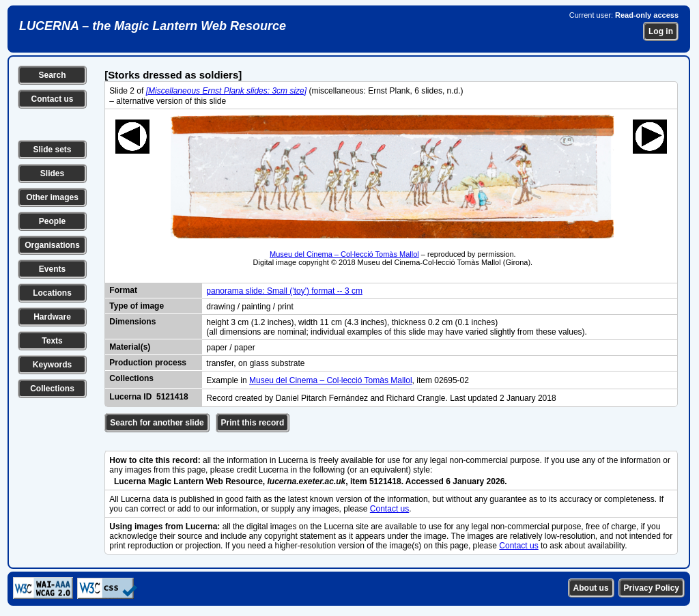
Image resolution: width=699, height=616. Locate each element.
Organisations (52, 245)
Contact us (52, 99)
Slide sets (52, 150)
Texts (52, 341)
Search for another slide (157, 423)
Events (52, 269)
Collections (52, 389)
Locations (52, 293)
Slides (52, 173)
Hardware (52, 317)
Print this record (253, 423)
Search (52, 75)
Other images (52, 197)
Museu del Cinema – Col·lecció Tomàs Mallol (344, 254)
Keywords (52, 365)
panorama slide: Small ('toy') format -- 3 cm (284, 291)
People (52, 221)
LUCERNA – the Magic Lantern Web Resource (153, 26)
